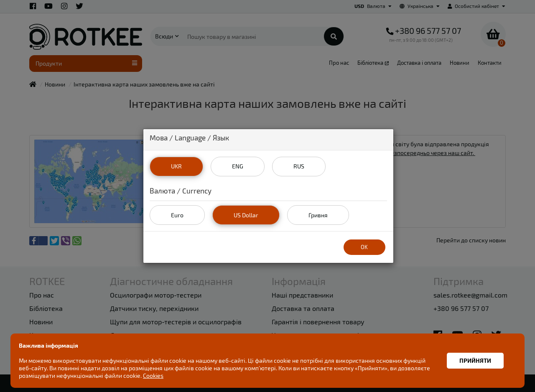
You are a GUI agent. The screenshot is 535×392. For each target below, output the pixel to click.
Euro (177, 215)
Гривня (318, 215)
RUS (299, 166)
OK (364, 247)
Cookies (153, 375)
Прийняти (475, 360)
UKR (176, 166)
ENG (238, 166)
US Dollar (246, 215)
